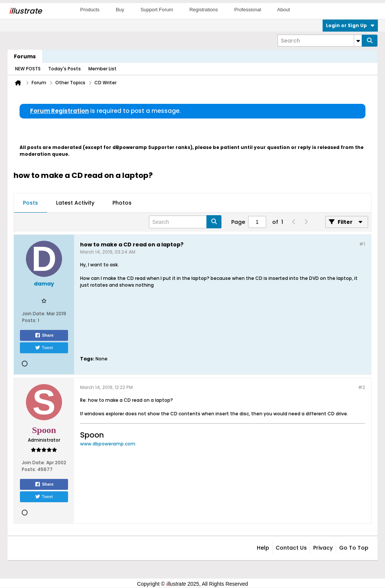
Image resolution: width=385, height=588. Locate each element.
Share (44, 335)
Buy (120, 10)
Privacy (323, 548)
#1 (362, 244)
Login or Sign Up (350, 25)
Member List (102, 69)
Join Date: (34, 314)
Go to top (354, 548)
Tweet (44, 348)
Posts (30, 203)
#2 (362, 387)
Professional (248, 10)
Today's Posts (64, 69)
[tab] (30, 203)
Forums (25, 56)
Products (90, 10)
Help (263, 548)
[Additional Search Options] (358, 41)
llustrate (25, 11)
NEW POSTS (28, 69)
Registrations (204, 10)
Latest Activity (75, 203)
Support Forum (157, 10)
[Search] (320, 41)
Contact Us (291, 548)
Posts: (29, 320)
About (283, 10)
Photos (122, 203)
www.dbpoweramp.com (108, 444)
